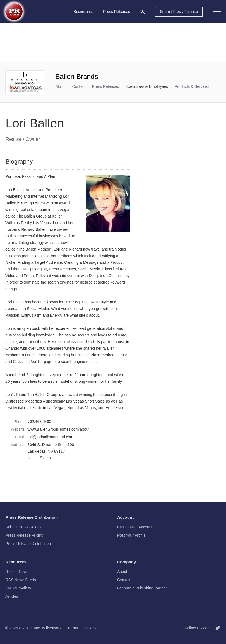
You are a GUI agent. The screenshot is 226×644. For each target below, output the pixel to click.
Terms (73, 628)
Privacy (90, 628)
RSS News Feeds (21, 580)
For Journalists (18, 588)
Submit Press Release (179, 12)
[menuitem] (142, 12)
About (61, 86)
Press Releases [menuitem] (117, 12)
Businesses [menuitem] (83, 12)
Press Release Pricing (24, 535)
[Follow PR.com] (216, 628)
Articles (12, 596)
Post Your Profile (131, 535)
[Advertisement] (113, 43)
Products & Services (192, 86)
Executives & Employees (147, 86)
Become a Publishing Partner (142, 588)
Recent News (17, 572)
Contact (79, 86)
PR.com (26, 628)
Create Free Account (135, 527)
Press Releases (106, 86)
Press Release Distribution (28, 544)
